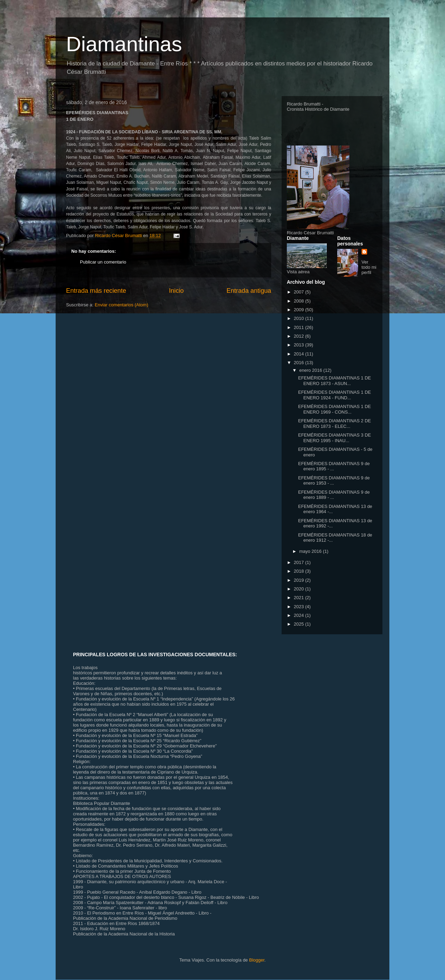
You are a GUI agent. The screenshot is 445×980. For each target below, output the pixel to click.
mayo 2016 (311, 551)
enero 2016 (311, 370)
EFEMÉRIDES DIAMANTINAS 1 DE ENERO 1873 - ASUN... (334, 381)
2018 (300, 571)
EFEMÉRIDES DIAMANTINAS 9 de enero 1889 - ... (334, 495)
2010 (300, 318)
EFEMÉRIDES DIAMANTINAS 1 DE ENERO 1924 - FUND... (334, 395)
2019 (300, 580)
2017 (300, 562)
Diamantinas (124, 44)
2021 (300, 598)
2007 (300, 292)
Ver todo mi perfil (369, 267)
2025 (300, 624)
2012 (300, 336)
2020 (300, 589)
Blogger (257, 960)
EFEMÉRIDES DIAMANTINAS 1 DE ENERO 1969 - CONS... (334, 409)
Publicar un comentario (103, 262)
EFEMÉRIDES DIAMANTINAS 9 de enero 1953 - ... (334, 481)
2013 (300, 345)
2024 (300, 615)
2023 (300, 607)
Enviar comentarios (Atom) (121, 305)
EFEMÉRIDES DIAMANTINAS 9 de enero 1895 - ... (334, 466)
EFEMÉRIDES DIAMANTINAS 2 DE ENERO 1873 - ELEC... (334, 424)
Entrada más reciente (96, 291)
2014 (300, 354)
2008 (300, 301)
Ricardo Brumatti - (305, 104)
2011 (300, 327)
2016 (300, 363)
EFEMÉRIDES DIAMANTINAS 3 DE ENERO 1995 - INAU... (334, 438)
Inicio (176, 291)
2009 (300, 310)
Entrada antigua (249, 291)
